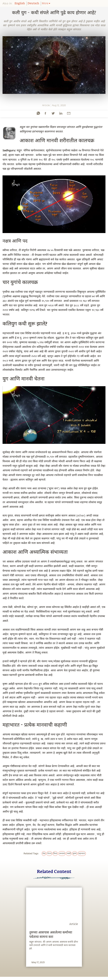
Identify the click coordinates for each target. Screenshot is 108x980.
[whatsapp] (38, 113)
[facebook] (45, 113)
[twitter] (53, 113)
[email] (69, 113)
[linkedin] (61, 113)
